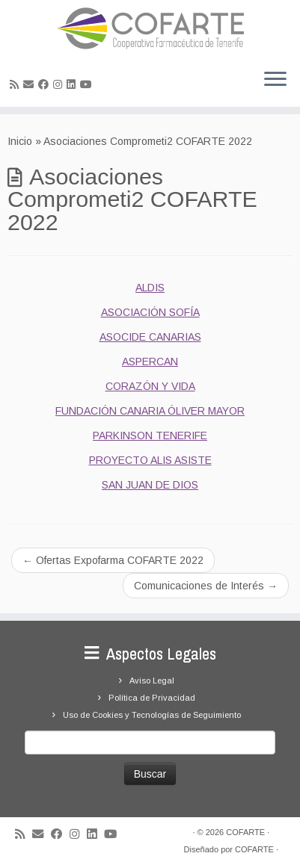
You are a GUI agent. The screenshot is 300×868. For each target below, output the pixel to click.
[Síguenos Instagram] (60, 84)
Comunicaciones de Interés (206, 586)
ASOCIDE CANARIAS (150, 337)
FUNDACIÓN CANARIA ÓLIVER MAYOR (150, 411)
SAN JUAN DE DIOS (150, 485)
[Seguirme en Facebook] (46, 84)
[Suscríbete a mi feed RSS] (16, 84)
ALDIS (150, 288)
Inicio (20, 141)
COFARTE (245, 832)
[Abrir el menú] (275, 80)
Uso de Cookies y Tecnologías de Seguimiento (152, 715)
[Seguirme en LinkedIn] (73, 84)
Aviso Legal (152, 681)
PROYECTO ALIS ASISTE (150, 460)
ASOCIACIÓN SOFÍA (150, 312)
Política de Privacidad (152, 698)
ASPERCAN (150, 362)
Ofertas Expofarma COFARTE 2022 (113, 560)
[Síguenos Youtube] (88, 84)
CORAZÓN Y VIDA (150, 386)
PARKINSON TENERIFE (150, 435)
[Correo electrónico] (31, 84)
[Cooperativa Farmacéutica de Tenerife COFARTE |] (150, 28)
